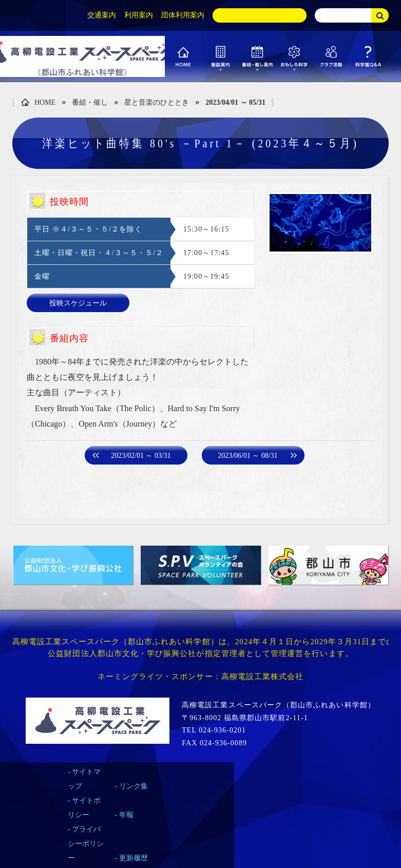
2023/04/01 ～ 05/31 (235, 102)
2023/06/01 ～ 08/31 (248, 456)
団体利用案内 (183, 15)
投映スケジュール (78, 303)
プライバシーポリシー (86, 844)
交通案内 (102, 15)
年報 (126, 815)
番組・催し (90, 102)
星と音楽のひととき (157, 102)
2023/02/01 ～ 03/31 (141, 456)
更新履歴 (133, 858)
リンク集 (133, 786)
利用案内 (139, 15)
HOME (38, 103)
